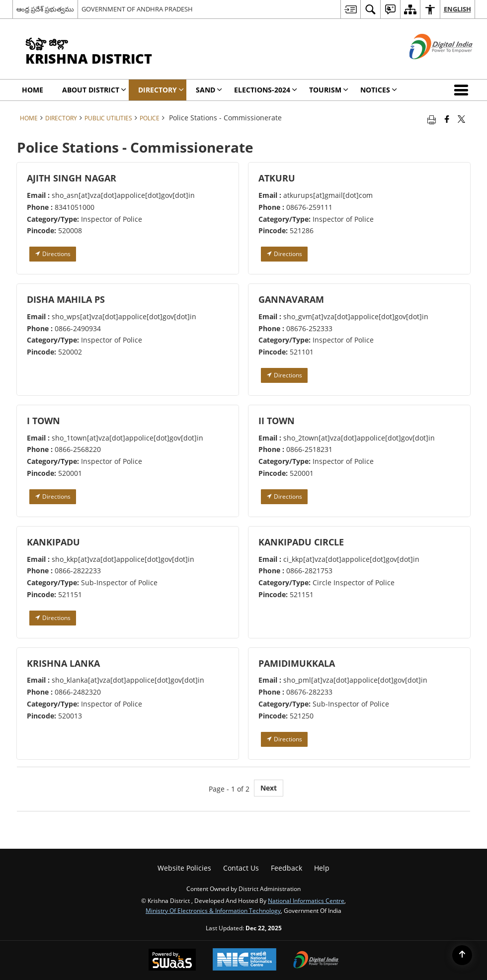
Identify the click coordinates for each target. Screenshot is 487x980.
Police (150, 118)
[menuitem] (350, 9)
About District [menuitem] (94, 90)
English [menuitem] (457, 9)
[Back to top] (462, 955)
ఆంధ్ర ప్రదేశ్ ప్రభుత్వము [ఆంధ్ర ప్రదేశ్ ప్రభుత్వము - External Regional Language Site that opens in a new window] (45, 9)
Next (269, 788)
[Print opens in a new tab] (432, 119)
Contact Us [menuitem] (241, 868)
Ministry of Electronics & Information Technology (213, 910)
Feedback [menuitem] (286, 868)
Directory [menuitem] (161, 90)
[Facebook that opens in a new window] (447, 119)
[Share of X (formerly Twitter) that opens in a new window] (461, 119)
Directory (61, 118)
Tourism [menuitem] (329, 90)
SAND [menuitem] (209, 90)
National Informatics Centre (306, 900)
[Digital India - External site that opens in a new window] (429, 67)
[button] (463, 90)
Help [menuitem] (322, 868)
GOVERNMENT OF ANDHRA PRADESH (137, 9)
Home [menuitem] (33, 90)
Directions (53, 254)
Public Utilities (108, 118)
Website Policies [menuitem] (184, 868)
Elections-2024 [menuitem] (266, 90)
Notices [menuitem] (379, 90)
